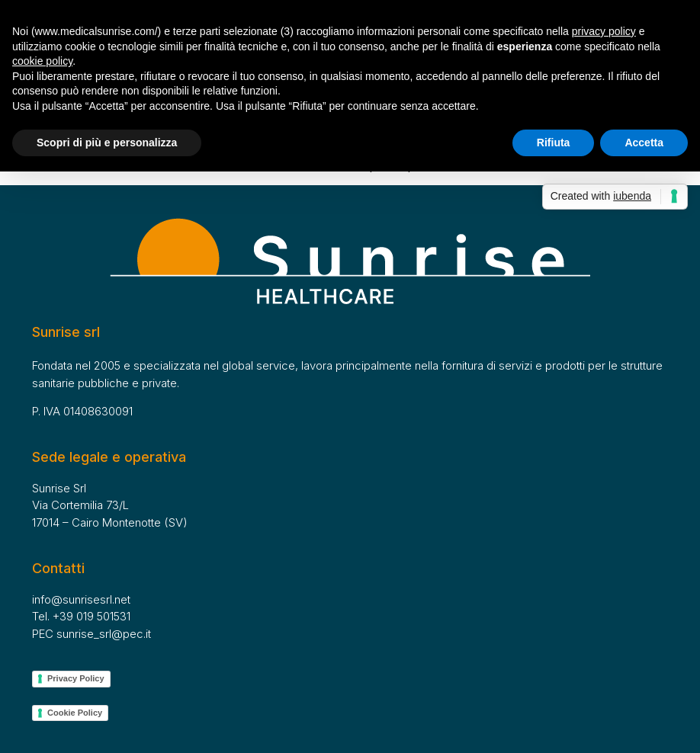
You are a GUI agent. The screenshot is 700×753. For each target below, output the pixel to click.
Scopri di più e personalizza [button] (107, 143)
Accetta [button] (644, 143)
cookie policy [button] (42, 61)
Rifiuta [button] (554, 143)
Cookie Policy (75, 713)
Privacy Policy (76, 678)
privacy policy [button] (604, 31)
